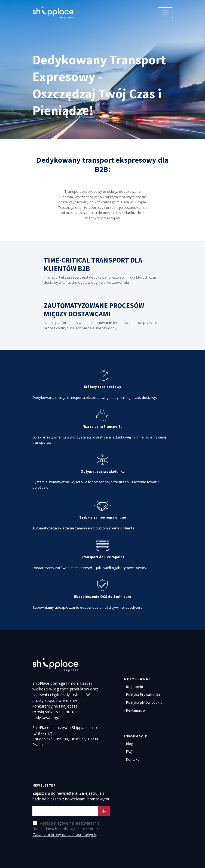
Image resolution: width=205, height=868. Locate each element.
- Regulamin (134, 687)
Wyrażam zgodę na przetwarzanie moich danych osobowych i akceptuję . (66, 829)
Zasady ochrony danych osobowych (64, 834)
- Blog (129, 744)
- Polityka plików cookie (143, 702)
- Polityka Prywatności (142, 695)
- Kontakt (131, 759)
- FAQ (128, 752)
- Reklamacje (134, 710)
